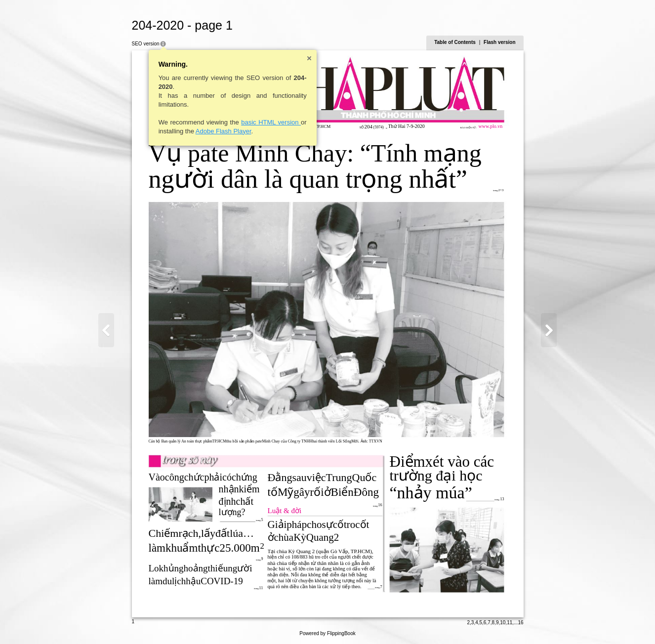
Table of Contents (455, 42)
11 (510, 623)
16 (520, 623)
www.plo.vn (491, 126)
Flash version (499, 42)
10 (503, 623)
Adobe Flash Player (224, 131)
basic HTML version (271, 122)
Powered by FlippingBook (327, 633)
